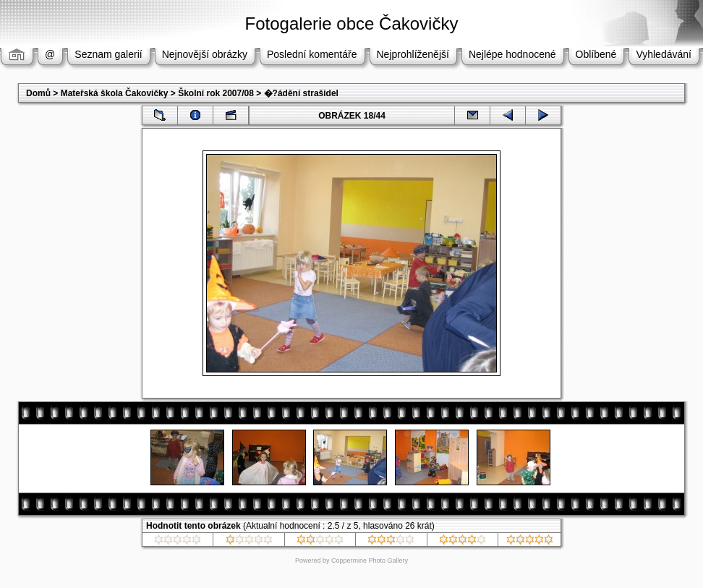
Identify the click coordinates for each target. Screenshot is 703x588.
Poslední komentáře (312, 54)
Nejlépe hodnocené (512, 54)
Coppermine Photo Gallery (370, 561)
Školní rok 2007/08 (216, 93)
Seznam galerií (108, 54)
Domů (38, 93)
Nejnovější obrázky (205, 54)
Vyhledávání (664, 54)
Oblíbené (596, 54)
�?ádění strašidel (301, 93)
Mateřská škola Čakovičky (115, 93)
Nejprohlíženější (413, 54)
